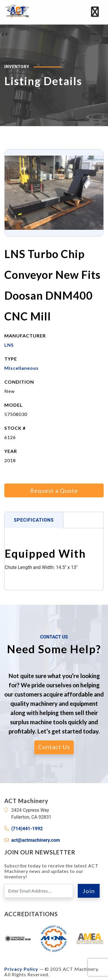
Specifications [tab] (34, 520)
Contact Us (54, 747)
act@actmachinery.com (36, 840)
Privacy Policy (21, 969)
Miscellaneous (21, 368)
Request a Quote (54, 490)
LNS (9, 345)
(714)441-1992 (27, 829)
